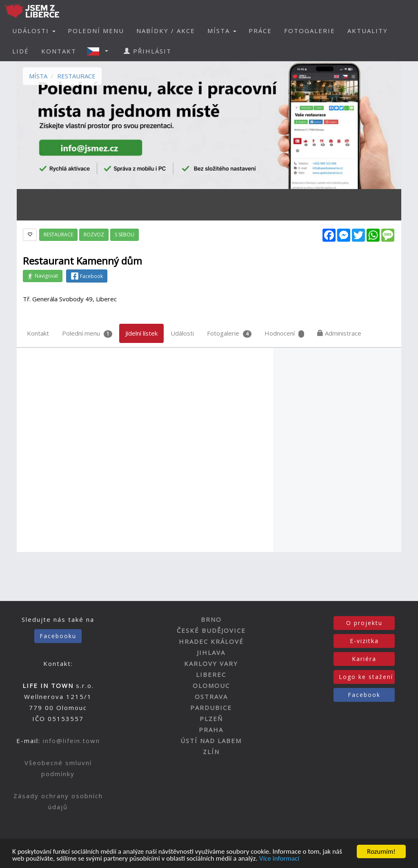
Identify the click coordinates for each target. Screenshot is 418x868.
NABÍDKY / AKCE (166, 31)
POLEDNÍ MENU (96, 31)
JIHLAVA (211, 652)
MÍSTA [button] (222, 31)
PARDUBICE (211, 708)
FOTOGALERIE (310, 31)
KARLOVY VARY (211, 663)
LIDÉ (21, 51)
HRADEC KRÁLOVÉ (211, 641)
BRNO (211, 619)
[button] (100, 51)
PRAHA (211, 730)
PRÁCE (260, 31)
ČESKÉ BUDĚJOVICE (211, 630)
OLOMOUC (211, 685)
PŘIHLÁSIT (148, 51)
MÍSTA (38, 76)
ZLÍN (211, 752)
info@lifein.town (71, 741)
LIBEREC (211, 674)
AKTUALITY (368, 31)
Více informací (279, 859)
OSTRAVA (211, 697)
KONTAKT (59, 51)
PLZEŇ (211, 719)
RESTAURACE (76, 76)
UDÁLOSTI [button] (34, 31)
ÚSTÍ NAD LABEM (211, 741)
